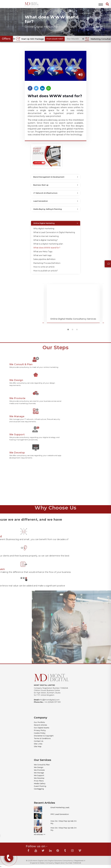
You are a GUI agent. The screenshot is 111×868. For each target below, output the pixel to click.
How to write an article (49, 258)
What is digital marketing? (50, 243)
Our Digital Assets (48, 729)
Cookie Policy (47, 732)
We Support (46, 774)
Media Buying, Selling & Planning (51, 209)
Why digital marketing (49, 237)
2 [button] (105, 330)
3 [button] (109, 330)
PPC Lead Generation (58, 816)
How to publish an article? (50, 260)
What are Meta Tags (48, 250)
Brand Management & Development (52, 177)
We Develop (46, 776)
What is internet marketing (50, 241)
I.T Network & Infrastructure (50, 193)
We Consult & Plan (48, 769)
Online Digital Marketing (49, 234)
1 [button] (101, 330)
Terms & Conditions (48, 735)
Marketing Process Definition (51, 256)
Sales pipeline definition (49, 254)
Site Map (46, 740)
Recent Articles (47, 728)
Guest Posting (47, 780)
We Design (46, 770)
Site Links (46, 738)
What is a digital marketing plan (51, 245)
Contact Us (46, 737)
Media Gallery (47, 779)
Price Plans (46, 778)
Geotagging (46, 782)
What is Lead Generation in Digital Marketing (55, 239)
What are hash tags (48, 252)
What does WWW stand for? (51, 248)
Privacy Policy (47, 731)
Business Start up (47, 185)
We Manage (46, 773)
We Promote (46, 772)
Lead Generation (47, 201)
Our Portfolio (47, 726)
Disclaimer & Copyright (49, 734)
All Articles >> (47, 827)
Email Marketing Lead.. (58, 812)
